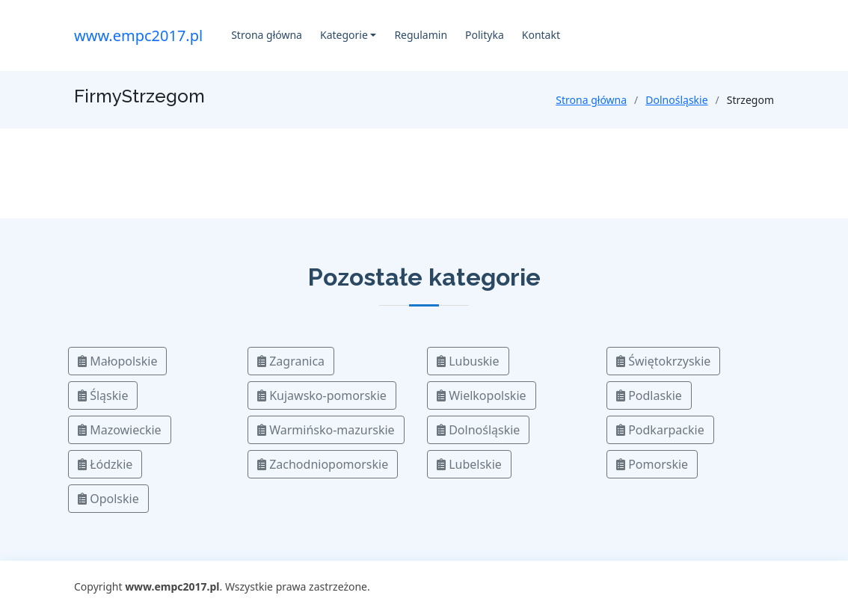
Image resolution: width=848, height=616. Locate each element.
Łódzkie (105, 464)
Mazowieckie (120, 430)
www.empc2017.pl (138, 36)
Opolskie (108, 499)
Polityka (485, 35)
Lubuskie (468, 361)
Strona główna (267, 35)
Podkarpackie (660, 430)
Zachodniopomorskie (323, 464)
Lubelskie (469, 464)
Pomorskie (652, 464)
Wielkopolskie (482, 395)
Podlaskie (649, 395)
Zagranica (291, 361)
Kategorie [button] (344, 35)
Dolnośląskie (676, 100)
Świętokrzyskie (663, 361)
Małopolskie (117, 361)
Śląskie (103, 395)
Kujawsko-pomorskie (322, 395)
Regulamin (421, 35)
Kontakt (541, 35)
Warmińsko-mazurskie (326, 430)
